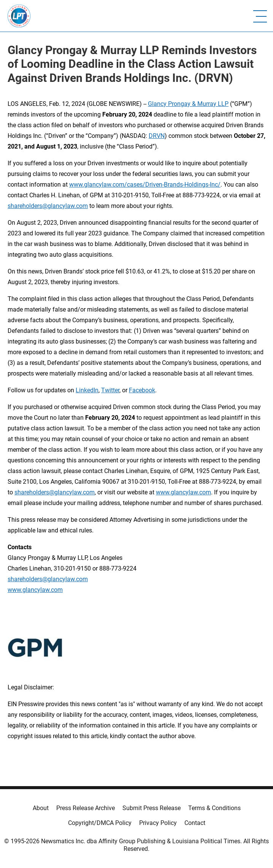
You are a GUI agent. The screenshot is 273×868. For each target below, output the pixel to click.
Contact (195, 823)
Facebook (142, 390)
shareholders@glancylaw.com (48, 206)
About (41, 808)
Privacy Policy (158, 823)
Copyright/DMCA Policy (100, 823)
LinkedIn (87, 390)
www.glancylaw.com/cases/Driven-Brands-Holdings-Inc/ (145, 185)
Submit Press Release (152, 808)
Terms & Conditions (214, 808)
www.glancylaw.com (183, 492)
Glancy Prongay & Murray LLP (188, 104)
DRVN (157, 136)
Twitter (110, 390)
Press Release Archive (86, 808)
